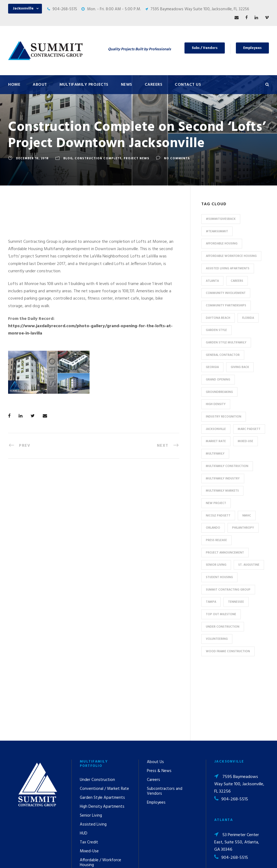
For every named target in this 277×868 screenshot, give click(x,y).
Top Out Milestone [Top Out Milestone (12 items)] (221, 614)
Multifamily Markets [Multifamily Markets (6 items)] (222, 491)
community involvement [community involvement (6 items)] (226, 293)
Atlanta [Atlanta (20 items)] (212, 281)
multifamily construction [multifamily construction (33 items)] (227, 466)
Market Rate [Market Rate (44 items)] (216, 441)
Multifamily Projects (84, 85)
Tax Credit (89, 776)
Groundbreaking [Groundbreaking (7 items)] (219, 392)
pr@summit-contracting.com (230, 816)
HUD (84, 767)
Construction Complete (98, 158)
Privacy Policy (186, 857)
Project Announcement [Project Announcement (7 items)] (225, 553)
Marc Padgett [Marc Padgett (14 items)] (249, 429)
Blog (68, 158)
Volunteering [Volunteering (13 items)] (217, 639)
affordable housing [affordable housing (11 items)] (222, 244)
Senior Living (91, 749)
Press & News (159, 704)
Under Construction (97, 713)
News (127, 85)
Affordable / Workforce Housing (100, 796)
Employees (252, 48)
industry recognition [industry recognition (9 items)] (224, 417)
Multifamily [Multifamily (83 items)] (215, 454)
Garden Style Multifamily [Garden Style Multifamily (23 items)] (226, 343)
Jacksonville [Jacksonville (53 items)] (216, 429)
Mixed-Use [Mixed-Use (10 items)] (245, 441)
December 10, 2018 (32, 158)
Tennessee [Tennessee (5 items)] (236, 602)
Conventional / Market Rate (104, 722)
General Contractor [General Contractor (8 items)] (223, 355)
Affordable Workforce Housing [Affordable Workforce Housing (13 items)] (231, 256)
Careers (154, 85)
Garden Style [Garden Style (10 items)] (216, 330)
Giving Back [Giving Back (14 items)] (240, 367)
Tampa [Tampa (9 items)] (211, 602)
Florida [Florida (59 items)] (248, 318)
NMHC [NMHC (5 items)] (247, 516)
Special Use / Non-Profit (101, 807)
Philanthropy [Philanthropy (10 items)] (243, 528)
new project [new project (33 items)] (216, 503)
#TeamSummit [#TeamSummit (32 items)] (217, 231)
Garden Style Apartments (102, 731)
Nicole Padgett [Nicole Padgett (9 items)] (218, 516)
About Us (155, 695)
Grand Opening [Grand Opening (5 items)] (218, 380)
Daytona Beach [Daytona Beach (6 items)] (218, 318)
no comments (177, 158)
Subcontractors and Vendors (165, 724)
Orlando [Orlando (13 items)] (213, 528)
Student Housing (95, 816)
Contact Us (188, 85)
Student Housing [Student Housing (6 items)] (219, 577)
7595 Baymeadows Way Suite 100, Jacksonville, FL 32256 (200, 9)
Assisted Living (93, 758)
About (40, 85)
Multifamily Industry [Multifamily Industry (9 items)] (223, 479)
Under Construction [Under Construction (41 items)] (223, 627)
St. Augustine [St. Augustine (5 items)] (249, 565)
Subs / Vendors (205, 48)
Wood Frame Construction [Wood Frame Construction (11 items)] (228, 651)
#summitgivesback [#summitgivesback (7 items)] (221, 219)
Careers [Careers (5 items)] (237, 281)
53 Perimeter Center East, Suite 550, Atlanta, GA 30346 (237, 776)
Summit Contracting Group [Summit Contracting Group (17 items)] (228, 590)
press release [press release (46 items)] (216, 540)
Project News (136, 158)
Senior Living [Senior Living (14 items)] (216, 565)
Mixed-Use (89, 784)
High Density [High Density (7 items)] (216, 404)
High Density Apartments (102, 740)
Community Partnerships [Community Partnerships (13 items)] (226, 306)
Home (14, 85)
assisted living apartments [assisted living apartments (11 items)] (228, 269)
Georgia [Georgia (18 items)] (212, 367)
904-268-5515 (65, 9)
